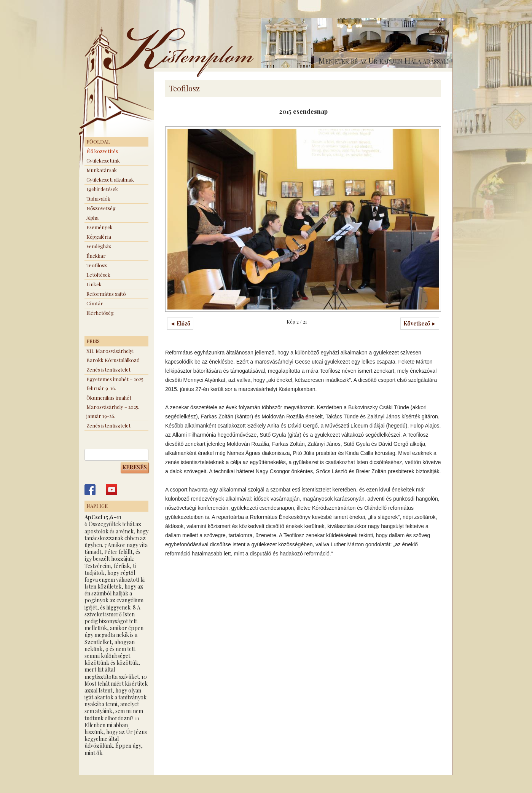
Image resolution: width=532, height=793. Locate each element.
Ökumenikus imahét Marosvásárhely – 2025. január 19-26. (113, 407)
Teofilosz (97, 265)
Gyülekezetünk (103, 160)
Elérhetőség (100, 313)
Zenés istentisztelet (108, 369)
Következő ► (420, 323)
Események (100, 227)
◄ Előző (180, 323)
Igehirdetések (102, 189)
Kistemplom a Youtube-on (112, 490)
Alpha (92, 218)
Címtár (95, 303)
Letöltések (98, 275)
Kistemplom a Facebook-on (90, 490)
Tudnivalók (98, 199)
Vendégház (99, 246)
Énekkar (96, 256)
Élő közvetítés (102, 151)
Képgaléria (99, 237)
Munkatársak (102, 170)
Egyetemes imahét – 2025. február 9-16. (115, 384)
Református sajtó (106, 294)
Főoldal (98, 141)
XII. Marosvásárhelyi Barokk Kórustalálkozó (113, 355)
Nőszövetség (101, 208)
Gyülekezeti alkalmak (110, 180)
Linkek (94, 284)
